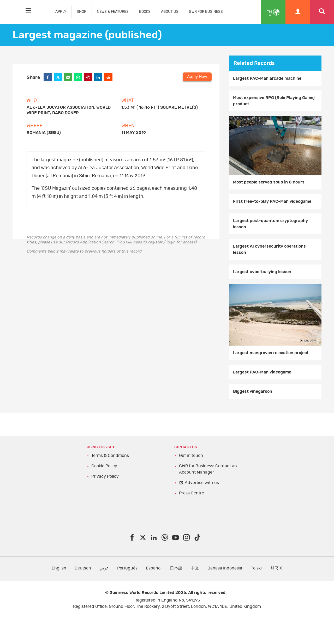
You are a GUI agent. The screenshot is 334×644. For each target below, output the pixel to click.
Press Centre (192, 493)
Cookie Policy (104, 466)
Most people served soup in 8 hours (269, 182)
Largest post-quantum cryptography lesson (270, 224)
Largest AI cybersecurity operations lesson (269, 249)
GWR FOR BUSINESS (206, 12)
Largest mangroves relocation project (271, 353)
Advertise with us (202, 483)
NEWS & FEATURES (113, 12)
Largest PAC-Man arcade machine (267, 78)
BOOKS (145, 12)
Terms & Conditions (110, 456)
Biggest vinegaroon (253, 391)
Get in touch (191, 456)
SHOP (82, 12)
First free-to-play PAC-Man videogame (272, 201)
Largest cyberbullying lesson (262, 272)
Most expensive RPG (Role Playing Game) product (274, 101)
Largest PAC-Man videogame (262, 372)
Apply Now (197, 77)
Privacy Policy (105, 476)
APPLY (61, 12)
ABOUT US (170, 12)
